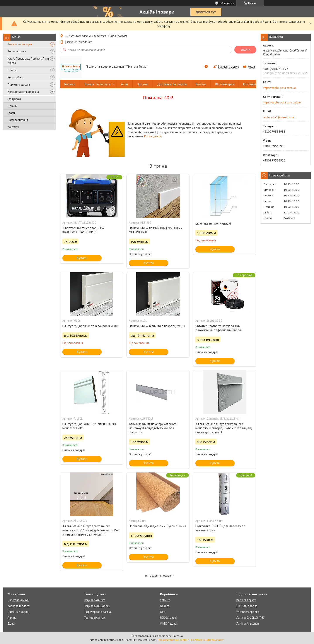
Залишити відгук (228, 67)
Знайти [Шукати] (245, 50)
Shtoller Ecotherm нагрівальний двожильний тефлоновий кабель (219, 328)
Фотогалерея (225, 84)
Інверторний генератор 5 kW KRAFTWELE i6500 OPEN (83, 230)
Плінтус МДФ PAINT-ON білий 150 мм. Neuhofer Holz (89, 426)
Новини (13, 106)
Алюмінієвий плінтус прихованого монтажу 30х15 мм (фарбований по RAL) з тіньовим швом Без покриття (91, 530)
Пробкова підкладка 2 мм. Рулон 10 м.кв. (158, 526)
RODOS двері (168, 618)
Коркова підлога (18, 606)
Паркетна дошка (19, 84)
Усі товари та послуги (158, 576)
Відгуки (201, 84)
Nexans (165, 606)
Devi (163, 612)
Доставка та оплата (172, 84)
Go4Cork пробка (247, 606)
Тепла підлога (17, 51)
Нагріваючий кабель (97, 606)
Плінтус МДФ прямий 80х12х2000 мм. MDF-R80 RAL (156, 230)
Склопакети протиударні (213, 223)
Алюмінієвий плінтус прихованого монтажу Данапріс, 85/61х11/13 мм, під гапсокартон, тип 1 (224, 428)
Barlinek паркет (246, 600)
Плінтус (12, 70)
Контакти (13, 127)
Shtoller (165, 600)
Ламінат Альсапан (248, 624)
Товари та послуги (20, 44)
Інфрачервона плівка (97, 612)
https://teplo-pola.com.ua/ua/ (282, 102)
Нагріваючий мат (95, 600)
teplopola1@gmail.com (278, 117)
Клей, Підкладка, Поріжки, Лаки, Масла (28, 61)
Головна (70, 84)
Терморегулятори (95, 618)
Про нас (143, 84)
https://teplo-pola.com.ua (279, 88)
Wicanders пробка (248, 612)
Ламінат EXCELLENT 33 (251, 618)
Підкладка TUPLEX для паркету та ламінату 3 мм (220, 528)
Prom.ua (178, 636)
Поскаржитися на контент (174, 640)
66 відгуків (227, 3)
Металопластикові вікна (23, 92)
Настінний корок (18, 612)
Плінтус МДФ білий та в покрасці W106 (90, 326)
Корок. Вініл (15, 77)
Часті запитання (18, 120)
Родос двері (153, 136)
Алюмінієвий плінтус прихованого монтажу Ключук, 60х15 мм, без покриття (153, 428)
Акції (125, 84)
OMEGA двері (169, 624)
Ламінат (13, 618)
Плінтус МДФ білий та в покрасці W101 (157, 326)
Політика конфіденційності (208, 640)
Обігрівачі (14, 99)
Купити (82, 258)
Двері (11, 624)
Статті (11, 113)
